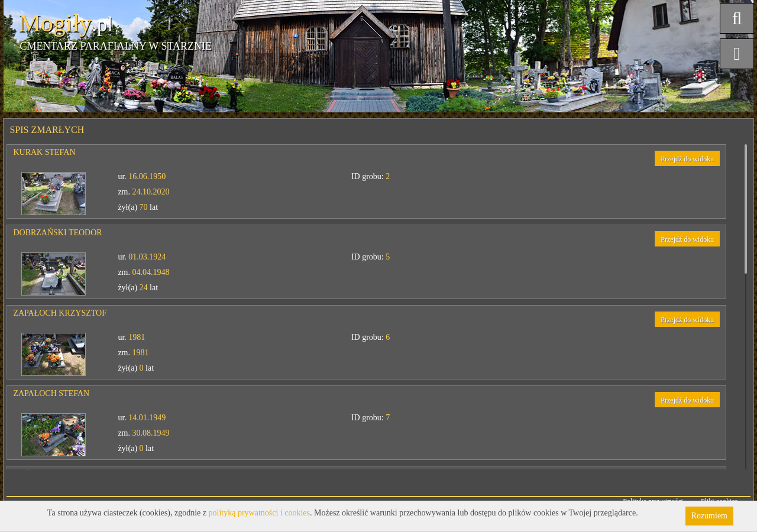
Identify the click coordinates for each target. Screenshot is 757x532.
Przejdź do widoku (687, 159)
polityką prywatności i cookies (259, 513)
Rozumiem (709, 516)
